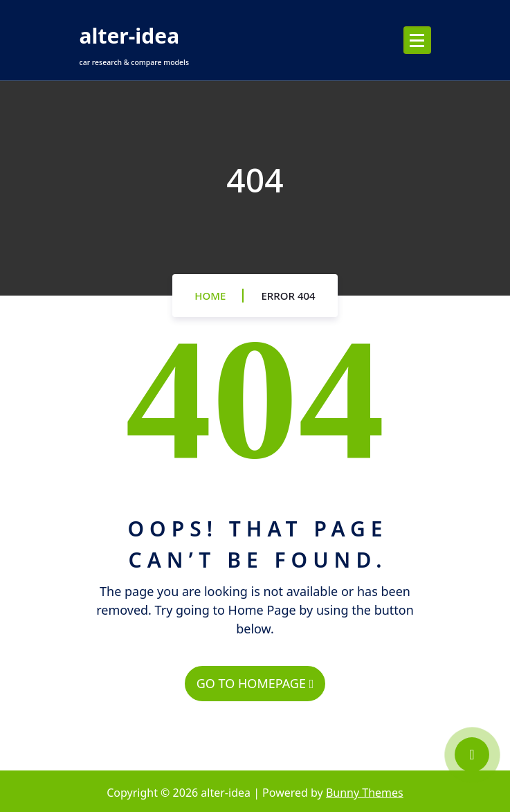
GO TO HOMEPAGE (255, 683)
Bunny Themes (365, 793)
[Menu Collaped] (417, 40)
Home (210, 296)
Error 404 (288, 296)
